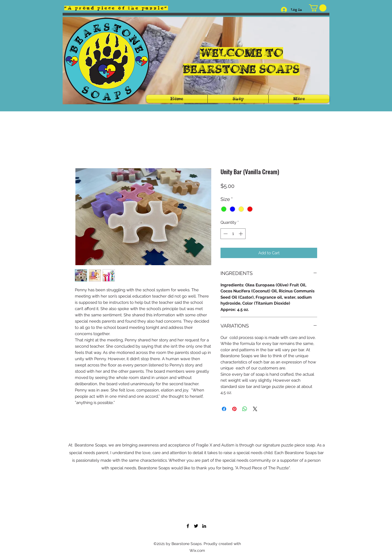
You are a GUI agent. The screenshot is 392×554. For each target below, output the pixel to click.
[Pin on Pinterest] (234, 409)
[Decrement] (225, 234)
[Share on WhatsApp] (245, 409)
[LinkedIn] (204, 526)
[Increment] (241, 234)
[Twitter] (196, 526)
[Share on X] (255, 409)
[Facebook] (188, 526)
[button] (318, 8)
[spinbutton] (233, 234)
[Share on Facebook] (224, 409)
